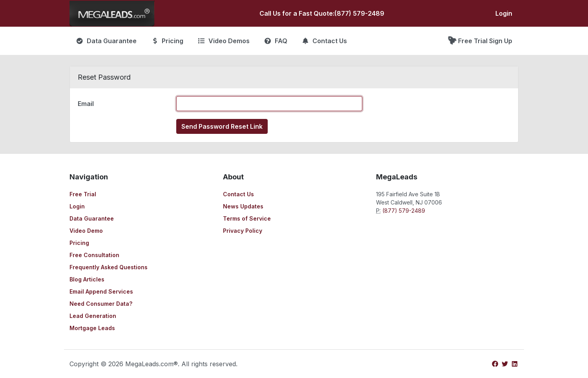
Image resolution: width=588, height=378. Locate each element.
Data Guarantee (92, 218)
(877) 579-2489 (359, 13)
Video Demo (86, 231)
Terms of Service (247, 218)
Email (86, 104)
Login (504, 13)
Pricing (79, 243)
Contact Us (238, 194)
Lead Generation (93, 316)
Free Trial (83, 194)
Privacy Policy (243, 231)
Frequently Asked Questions (109, 267)
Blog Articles (87, 279)
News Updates (243, 206)
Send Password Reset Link (222, 126)
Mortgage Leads (92, 328)
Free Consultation (94, 255)
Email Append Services (101, 291)
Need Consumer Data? (101, 304)
